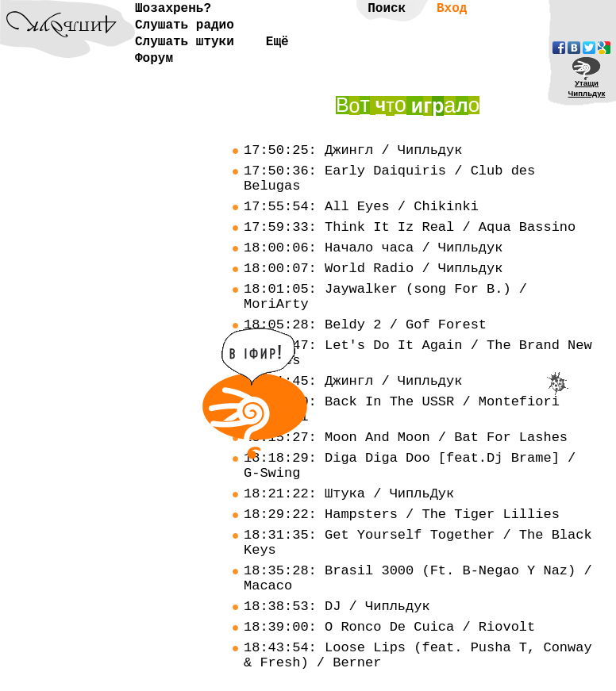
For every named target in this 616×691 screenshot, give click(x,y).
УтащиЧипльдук (587, 88)
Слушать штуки (185, 42)
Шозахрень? (173, 9)
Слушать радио (185, 25)
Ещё (277, 42)
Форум (154, 59)
